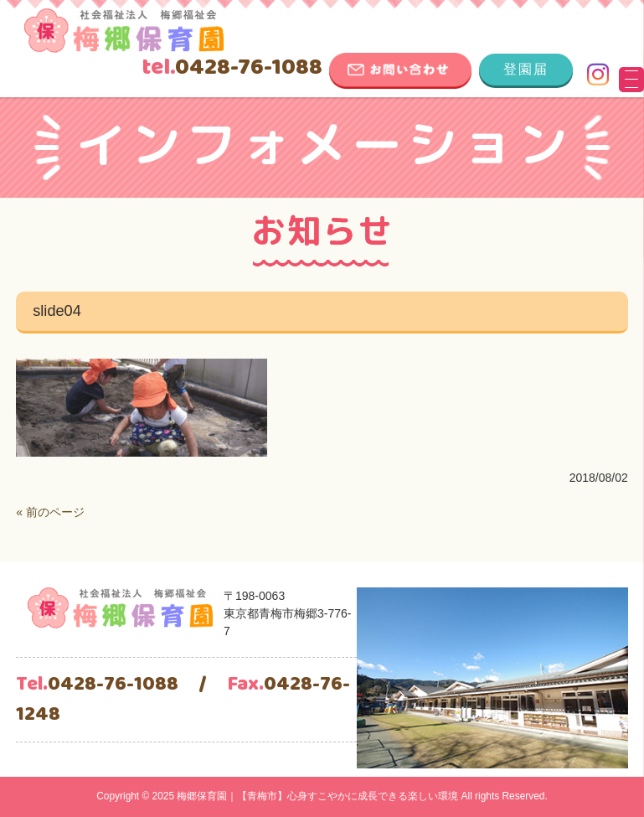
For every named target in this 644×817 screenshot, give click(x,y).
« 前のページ (50, 512)
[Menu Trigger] (631, 80)
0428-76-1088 (232, 68)
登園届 (526, 69)
